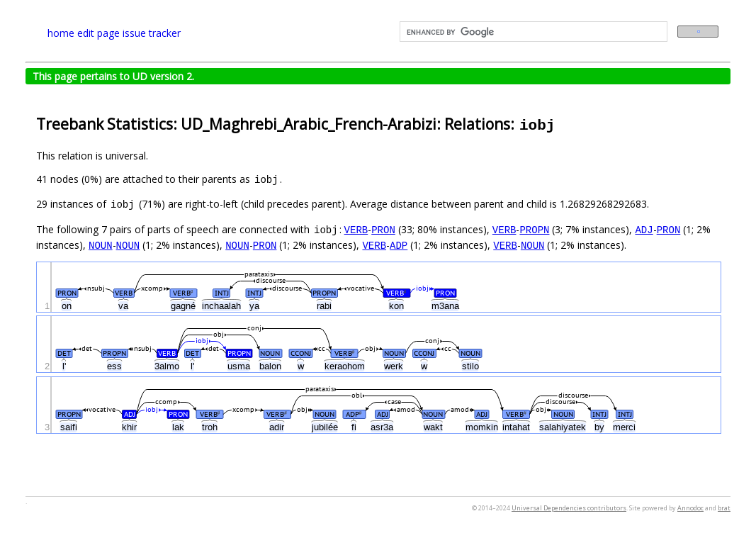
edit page (98, 33)
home (61, 33)
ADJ (644, 229)
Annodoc (690, 508)
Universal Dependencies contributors (569, 508)
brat (724, 508)
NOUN (101, 245)
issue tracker (152, 33)
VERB (356, 229)
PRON (383, 229)
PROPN (534, 229)
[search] (532, 32)
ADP (399, 245)
